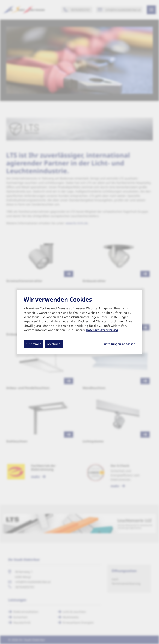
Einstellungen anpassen (119, 344)
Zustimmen (34, 344)
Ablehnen (54, 344)
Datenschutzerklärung (102, 330)
